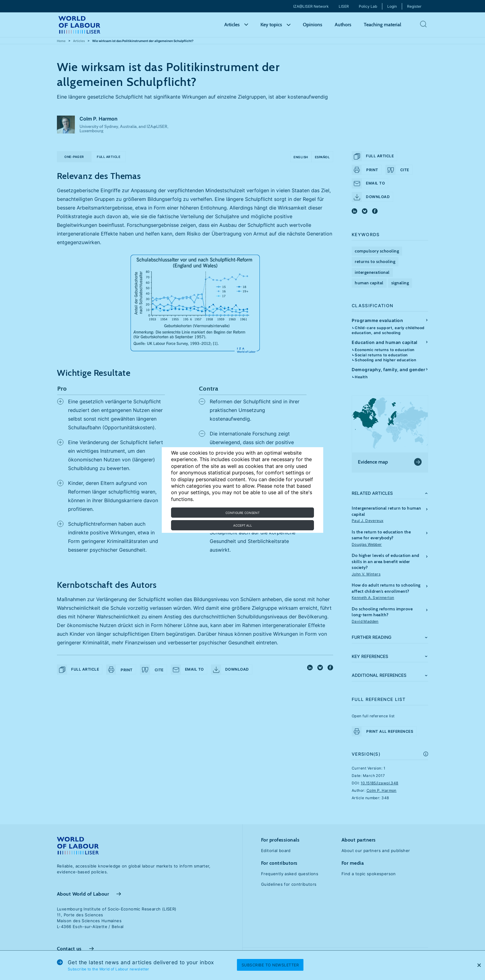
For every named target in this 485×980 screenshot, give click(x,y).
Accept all (243, 525)
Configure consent (242, 513)
